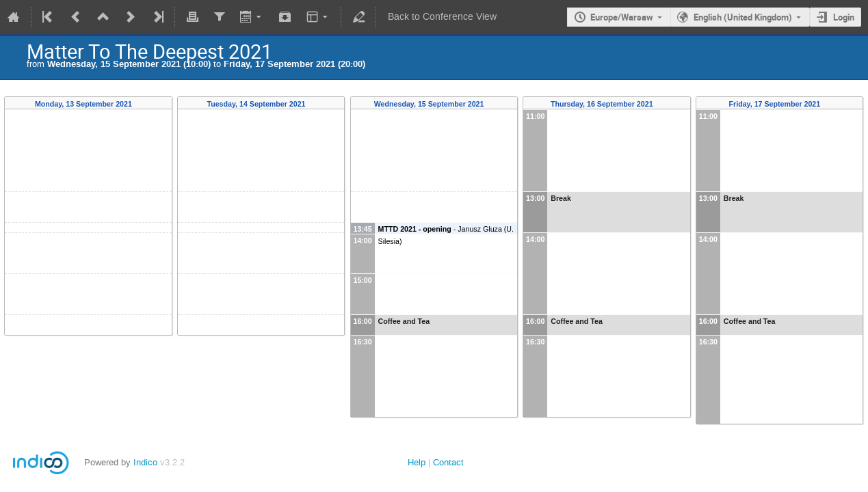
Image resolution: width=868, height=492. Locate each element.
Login (844, 17)
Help (417, 462)
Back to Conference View (442, 17)
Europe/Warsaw (622, 17)
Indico (145, 462)
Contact (448, 462)
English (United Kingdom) (743, 17)
